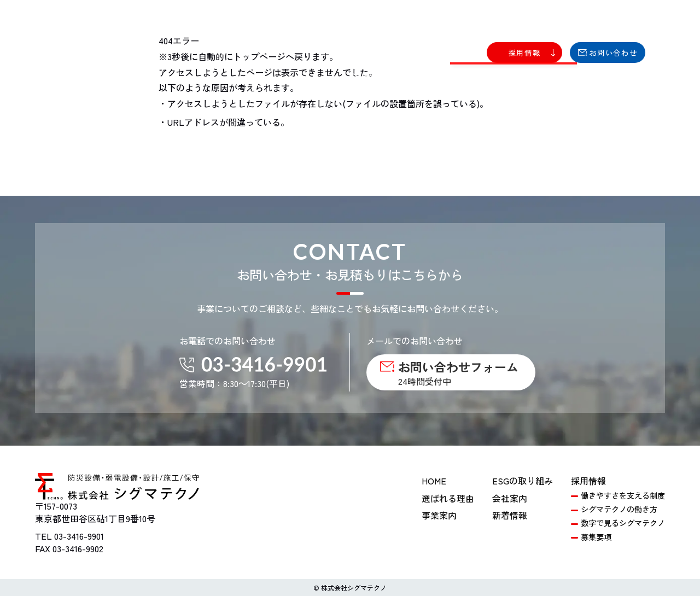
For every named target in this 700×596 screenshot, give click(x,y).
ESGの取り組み (523, 481)
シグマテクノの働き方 (619, 509)
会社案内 (510, 498)
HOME (434, 481)
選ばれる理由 (448, 498)
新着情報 (510, 515)
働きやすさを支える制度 (623, 495)
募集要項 (596, 537)
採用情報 (588, 481)
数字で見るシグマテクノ (623, 523)
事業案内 (439, 515)
